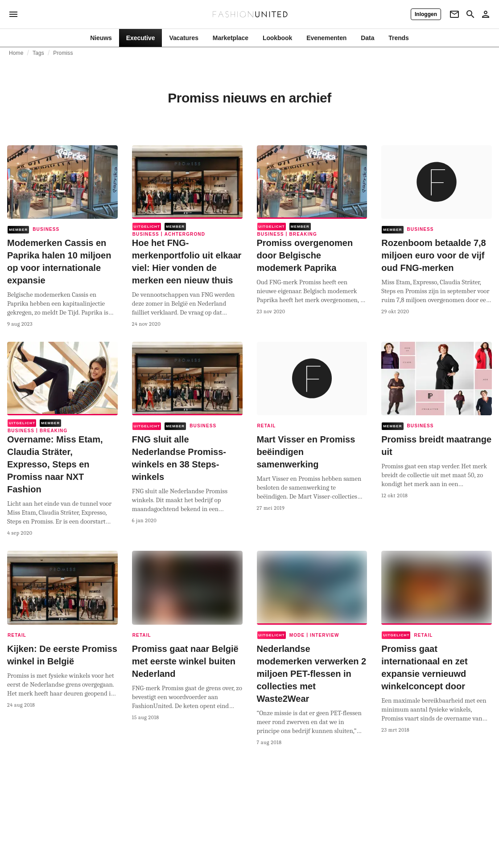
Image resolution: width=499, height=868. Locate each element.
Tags (38, 53)
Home (16, 53)
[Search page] (470, 14)
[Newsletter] (454, 14)
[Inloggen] (426, 14)
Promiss (63, 53)
